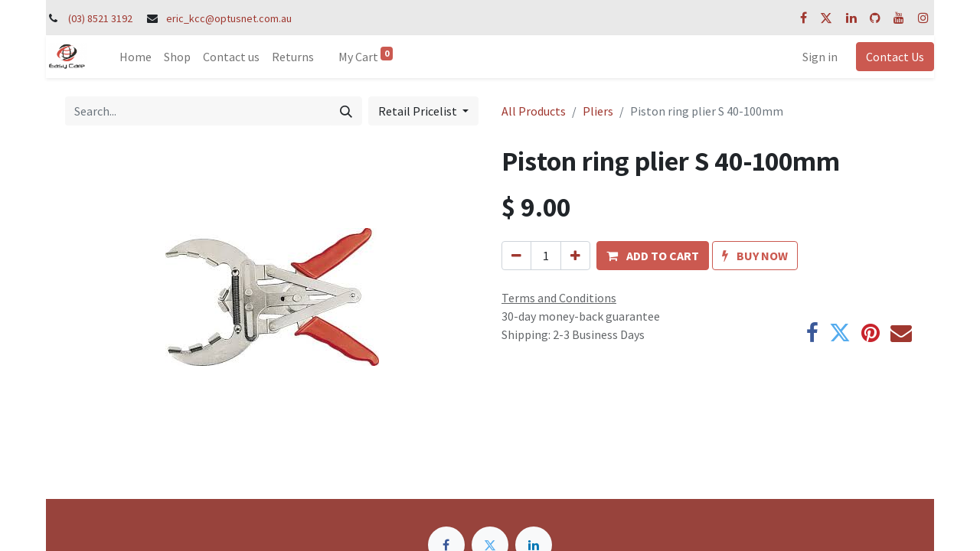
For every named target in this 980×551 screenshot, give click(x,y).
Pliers (598, 111)
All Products (534, 111)
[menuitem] (136, 57)
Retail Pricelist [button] (419, 111)
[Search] (346, 111)
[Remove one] (516, 256)
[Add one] (575, 256)
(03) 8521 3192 (100, 18)
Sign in (820, 57)
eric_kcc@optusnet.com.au (229, 18)
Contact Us (895, 57)
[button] (653, 256)
